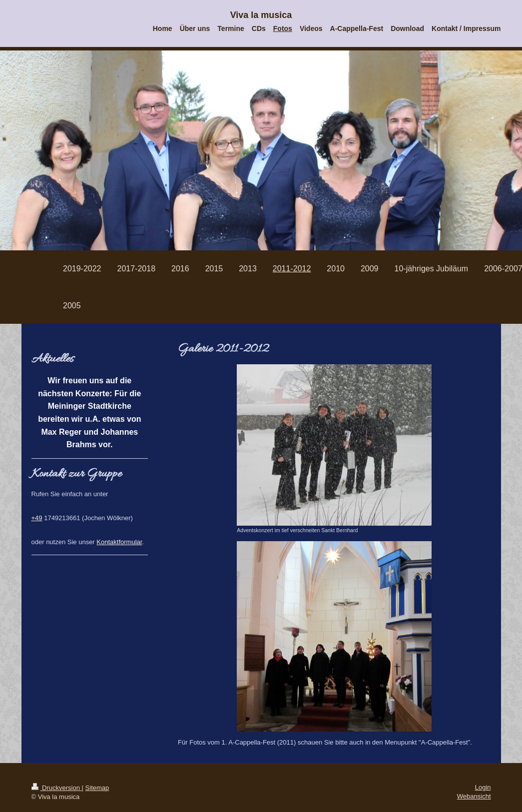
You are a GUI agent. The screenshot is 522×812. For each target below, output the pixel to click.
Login (483, 787)
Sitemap (97, 788)
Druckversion (57, 788)
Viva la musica (261, 15)
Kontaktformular (119, 542)
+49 (37, 518)
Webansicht (474, 796)
